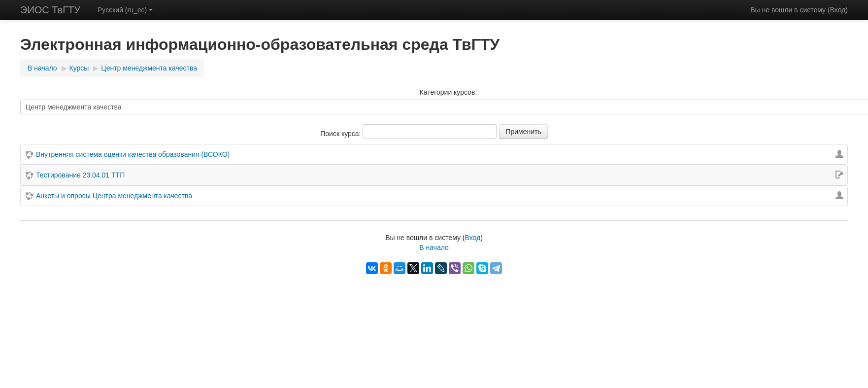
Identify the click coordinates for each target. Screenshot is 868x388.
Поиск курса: (341, 134)
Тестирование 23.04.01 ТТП (80, 175)
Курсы (79, 68)
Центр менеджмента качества (149, 68)
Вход (838, 10)
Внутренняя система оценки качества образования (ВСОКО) (133, 154)
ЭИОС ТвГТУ (50, 10)
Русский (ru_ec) (125, 10)
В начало (42, 68)
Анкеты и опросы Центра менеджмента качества (114, 196)
